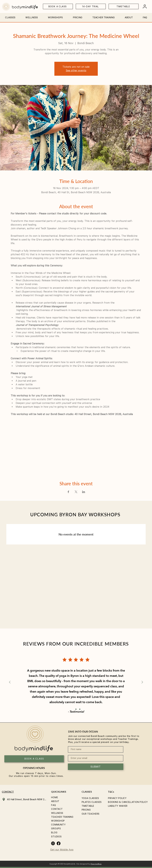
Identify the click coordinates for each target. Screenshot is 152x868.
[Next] (142, 682)
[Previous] (10, 682)
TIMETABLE (88, 806)
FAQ (53, 805)
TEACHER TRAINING (62, 817)
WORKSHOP (58, 821)
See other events (76, 71)
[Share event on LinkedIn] (84, 492)
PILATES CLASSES (92, 802)
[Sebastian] (72, 709)
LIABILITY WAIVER (118, 806)
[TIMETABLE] (124, 6)
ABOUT (55, 801)
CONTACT (57, 809)
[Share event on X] (76, 492)
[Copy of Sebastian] (76, 709)
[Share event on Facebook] (68, 492)
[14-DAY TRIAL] (91, 6)
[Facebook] (59, 843)
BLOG (54, 833)
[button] (10, 16)
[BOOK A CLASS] (58, 6)
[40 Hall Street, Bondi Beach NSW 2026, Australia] (24, 799)
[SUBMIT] (96, 767)
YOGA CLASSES (90, 798)
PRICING (86, 810)
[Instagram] (53, 843)
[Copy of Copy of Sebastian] (80, 709)
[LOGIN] (145, 6)
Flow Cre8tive (96, 864)
